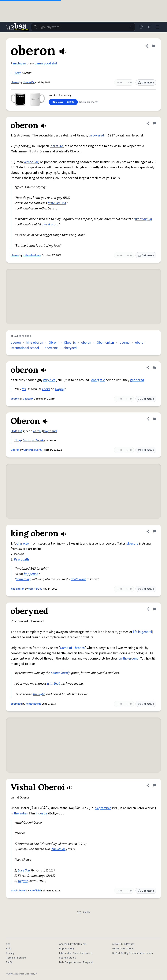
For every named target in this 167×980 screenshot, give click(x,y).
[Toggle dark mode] (149, 27)
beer (18, 73)
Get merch (146, 83)
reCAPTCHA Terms (123, 949)
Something (23, 579)
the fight (39, 694)
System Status (68, 958)
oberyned (70, 348)
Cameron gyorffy (33, 450)
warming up (144, 219)
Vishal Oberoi (18, 891)
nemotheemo (34, 704)
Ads (8, 944)
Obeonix (70, 343)
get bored (137, 380)
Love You (24, 870)
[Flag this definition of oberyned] (154, 609)
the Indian (21, 813)
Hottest (16, 431)
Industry (42, 813)
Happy (60, 389)
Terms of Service (16, 958)
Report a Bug (67, 949)
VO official (35, 891)
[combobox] (83, 27)
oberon (15, 82)
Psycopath (21, 559)
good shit (50, 63)
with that (53, 684)
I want (27, 440)
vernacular (31, 162)
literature (56, 146)
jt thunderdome (32, 255)
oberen (86, 343)
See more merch (89, 102)
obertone (51, 348)
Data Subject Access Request (76, 962)
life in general (143, 632)
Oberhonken (105, 343)
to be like (39, 440)
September (103, 808)
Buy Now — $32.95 (63, 102)
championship (61, 673)
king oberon (35, 343)
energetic (98, 380)
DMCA (9, 962)
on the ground (128, 658)
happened (31, 574)
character (23, 544)
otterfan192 (35, 589)
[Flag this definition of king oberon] (154, 531)
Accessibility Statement (73, 944)
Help (9, 949)
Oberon (15, 450)
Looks (46, 389)
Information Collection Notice (76, 953)
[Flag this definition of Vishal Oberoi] (154, 785)
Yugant (23, 881)
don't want (78, 579)
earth (37, 431)
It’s (24, 389)
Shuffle (84, 912)
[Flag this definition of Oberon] (154, 419)
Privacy (10, 953)
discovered (96, 135)
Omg (18, 440)
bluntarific (29, 82)
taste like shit (57, 203)
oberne (124, 343)
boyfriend (50, 431)
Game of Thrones (72, 648)
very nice (49, 380)
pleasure (132, 544)
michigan (20, 63)
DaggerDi (28, 399)
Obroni (54, 343)
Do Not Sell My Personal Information (133, 953)
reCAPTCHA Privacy (123, 944)
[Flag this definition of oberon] (153, 46)
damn (39, 63)
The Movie (58, 849)
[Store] (141, 27)
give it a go (49, 224)
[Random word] (131, 27)
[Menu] (158, 27)
